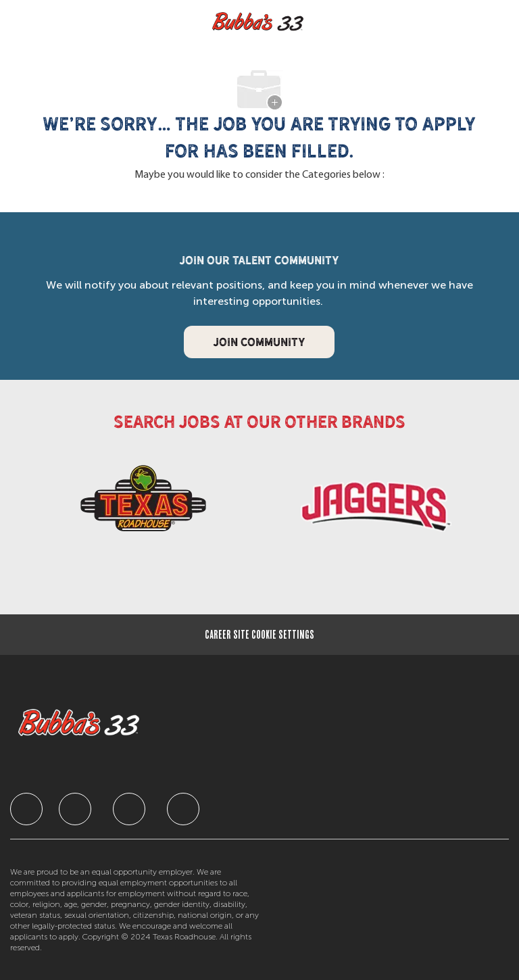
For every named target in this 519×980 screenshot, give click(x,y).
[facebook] (26, 809)
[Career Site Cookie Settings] (259, 635)
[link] (143, 503)
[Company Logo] (258, 22)
